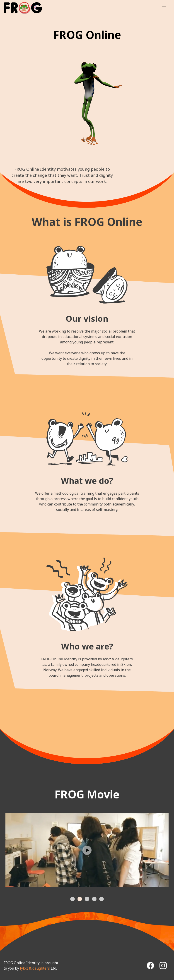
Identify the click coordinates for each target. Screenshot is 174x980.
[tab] (72, 899)
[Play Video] (87, 850)
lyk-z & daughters (35, 968)
